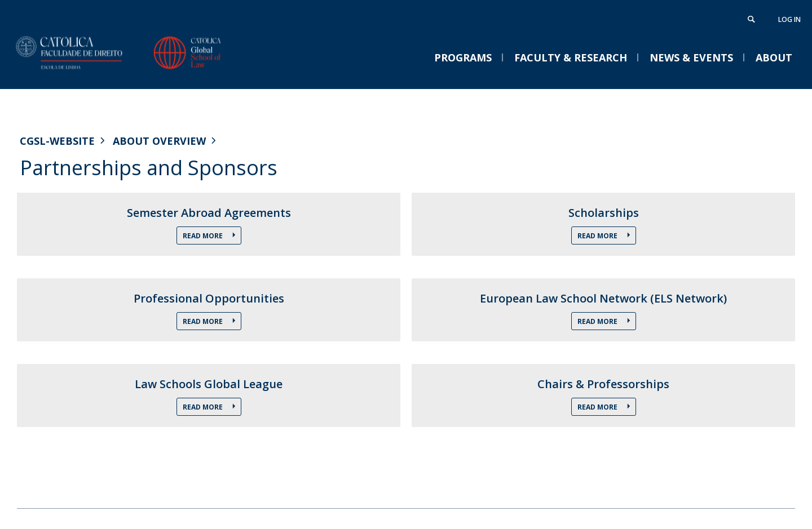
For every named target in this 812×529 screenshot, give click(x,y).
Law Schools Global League (209, 384)
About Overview (159, 141)
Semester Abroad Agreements (209, 213)
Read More (204, 236)
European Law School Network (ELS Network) (603, 299)
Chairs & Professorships (603, 384)
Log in (789, 19)
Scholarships (604, 213)
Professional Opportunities (209, 299)
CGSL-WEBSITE (57, 141)
